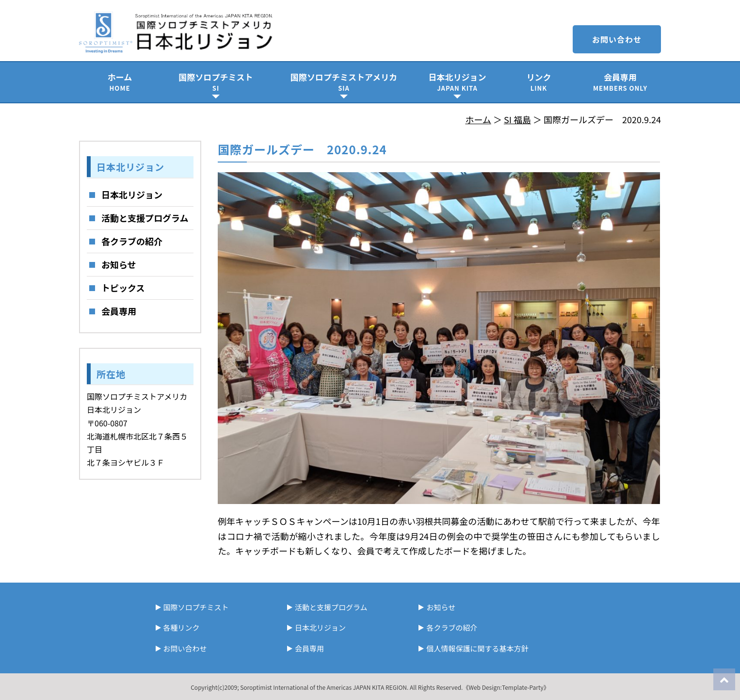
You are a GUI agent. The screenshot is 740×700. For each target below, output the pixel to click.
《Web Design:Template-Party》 (506, 687)
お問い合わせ (617, 39)
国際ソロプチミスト (216, 82)
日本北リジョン (457, 82)
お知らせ (119, 264)
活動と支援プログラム (145, 218)
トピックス (123, 288)
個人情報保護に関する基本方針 (477, 648)
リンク (539, 82)
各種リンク (182, 627)
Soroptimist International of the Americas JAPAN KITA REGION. (324, 687)
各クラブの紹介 (132, 241)
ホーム (120, 82)
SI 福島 (517, 119)
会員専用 (620, 82)
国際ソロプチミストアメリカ (344, 82)
